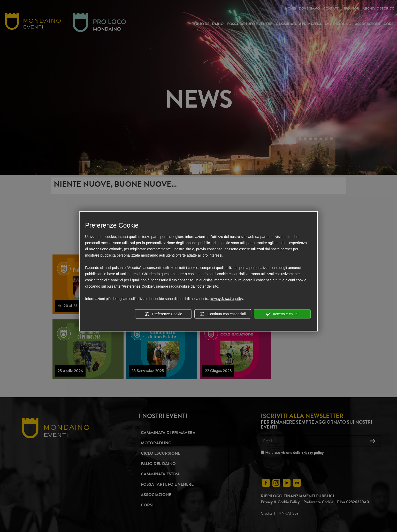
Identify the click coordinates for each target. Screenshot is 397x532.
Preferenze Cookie (163, 314)
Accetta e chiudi (282, 314)
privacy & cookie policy (227, 299)
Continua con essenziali (223, 314)
